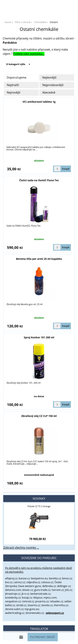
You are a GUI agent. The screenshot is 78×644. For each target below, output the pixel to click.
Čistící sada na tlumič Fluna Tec (39, 180)
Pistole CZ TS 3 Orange (39, 506)
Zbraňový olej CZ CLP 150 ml (39, 416)
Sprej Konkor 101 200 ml (39, 337)
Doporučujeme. (17, 78)
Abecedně (49, 93)
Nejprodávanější (53, 85)
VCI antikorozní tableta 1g (39, 102)
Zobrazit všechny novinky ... (21, 548)
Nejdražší (13, 85)
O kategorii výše (16, 64)
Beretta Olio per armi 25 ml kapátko (39, 259)
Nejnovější (13, 93)
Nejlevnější (49, 78)
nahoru (73, 639)
